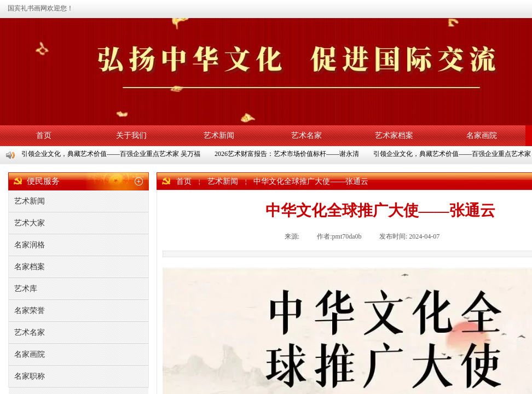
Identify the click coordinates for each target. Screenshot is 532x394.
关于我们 (131, 135)
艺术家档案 (394, 135)
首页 (44, 135)
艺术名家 (307, 135)
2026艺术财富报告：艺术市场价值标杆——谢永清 (287, 154)
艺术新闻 (219, 135)
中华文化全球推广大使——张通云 (311, 181)
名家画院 (482, 135)
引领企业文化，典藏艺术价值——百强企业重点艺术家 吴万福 (111, 154)
